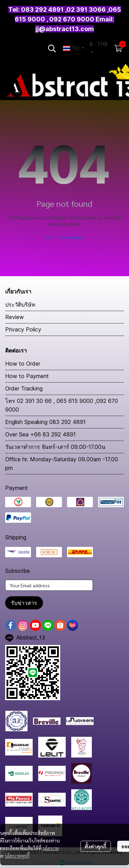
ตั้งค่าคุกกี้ (95, 846)
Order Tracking (24, 388)
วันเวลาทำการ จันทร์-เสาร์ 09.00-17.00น (55, 447)
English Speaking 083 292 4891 (45, 422)
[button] (52, 48)
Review (14, 317)
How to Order (23, 364)
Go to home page (64, 237)
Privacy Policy (23, 329)
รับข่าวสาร (24, 603)
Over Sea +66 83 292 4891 (40, 434)
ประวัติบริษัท (20, 305)
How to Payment (27, 376)
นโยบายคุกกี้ (17, 856)
